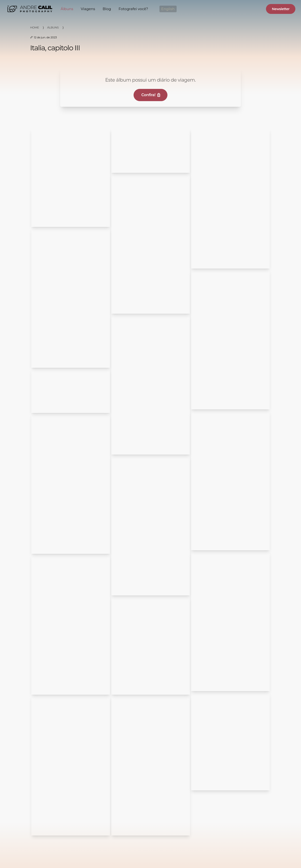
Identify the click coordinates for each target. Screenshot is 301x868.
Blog (107, 9)
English (168, 9)
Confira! (151, 95)
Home (35, 27)
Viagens (88, 9)
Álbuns (67, 9)
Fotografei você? (133, 9)
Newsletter (281, 9)
